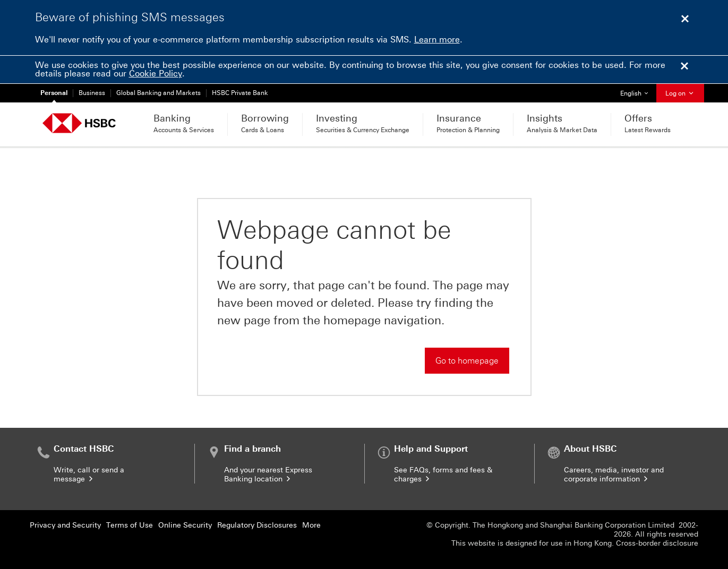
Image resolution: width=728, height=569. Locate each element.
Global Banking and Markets (159, 93)
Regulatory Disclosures (257, 525)
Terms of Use (130, 525)
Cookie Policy (156, 74)
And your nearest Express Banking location (268, 475)
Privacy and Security (65, 525)
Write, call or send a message (89, 475)
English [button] (638, 90)
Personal (54, 93)
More (311, 525)
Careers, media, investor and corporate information (614, 475)
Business (92, 93)
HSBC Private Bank (240, 93)
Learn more (437, 40)
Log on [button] (680, 93)
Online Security (185, 525)
